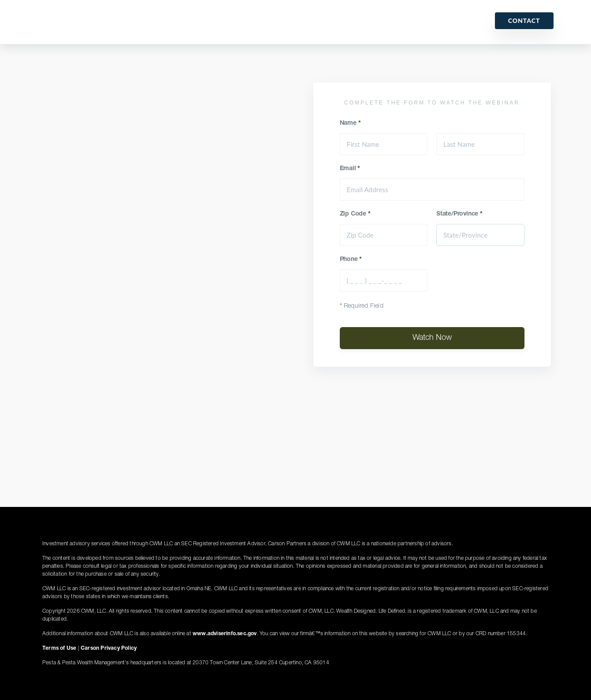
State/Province (459, 214)
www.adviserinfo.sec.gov (225, 634)
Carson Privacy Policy (109, 648)
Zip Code (355, 214)
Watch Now (432, 338)
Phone (351, 260)
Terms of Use (59, 648)
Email (350, 169)
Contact (524, 20)
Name (350, 123)
